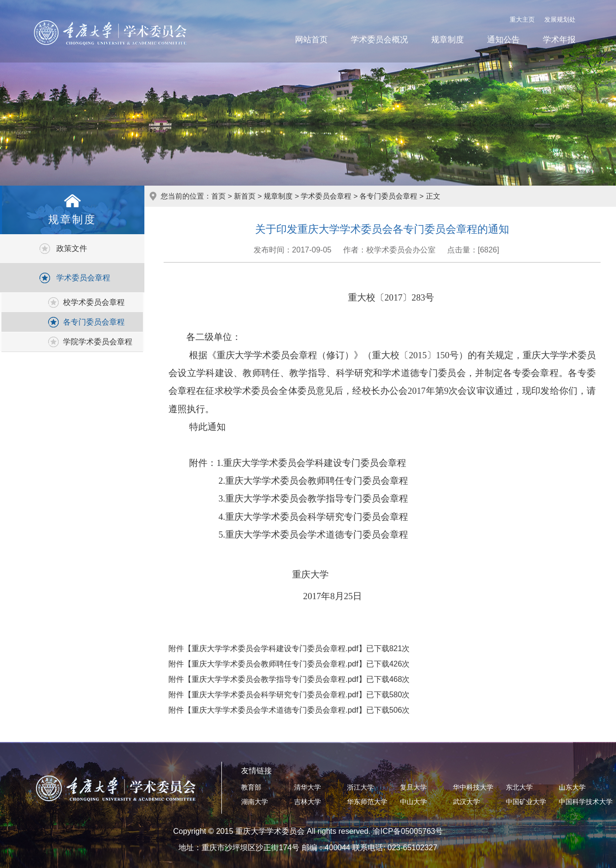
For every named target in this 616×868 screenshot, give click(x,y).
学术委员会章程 (83, 278)
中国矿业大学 (526, 802)
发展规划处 (560, 19)
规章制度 (448, 40)
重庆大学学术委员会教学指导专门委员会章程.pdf (275, 679)
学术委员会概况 (379, 40)
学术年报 (559, 40)
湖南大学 (255, 802)
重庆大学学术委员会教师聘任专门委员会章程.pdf (275, 664)
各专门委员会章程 (94, 322)
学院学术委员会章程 (98, 342)
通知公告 (503, 40)
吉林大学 (308, 802)
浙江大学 (360, 787)
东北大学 (519, 787)
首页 (218, 196)
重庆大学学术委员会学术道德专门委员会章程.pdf (275, 710)
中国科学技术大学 (586, 802)
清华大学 (308, 787)
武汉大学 (466, 802)
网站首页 (311, 40)
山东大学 (572, 787)
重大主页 (522, 19)
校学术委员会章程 (94, 302)
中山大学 (413, 802)
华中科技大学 (473, 787)
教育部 (251, 787)
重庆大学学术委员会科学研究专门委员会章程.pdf (275, 695)
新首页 (245, 196)
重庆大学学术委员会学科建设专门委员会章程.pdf (275, 648)
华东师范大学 (367, 802)
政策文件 (72, 248)
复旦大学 (413, 787)
